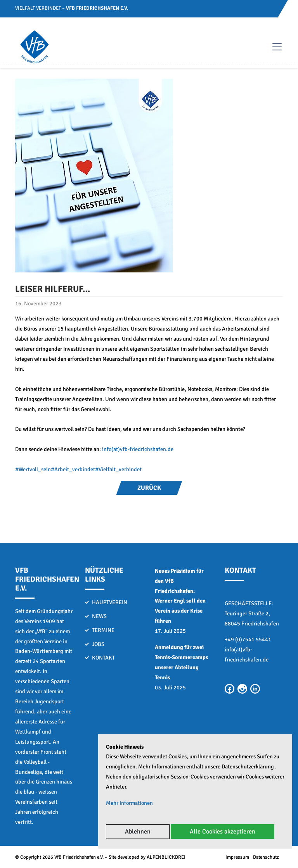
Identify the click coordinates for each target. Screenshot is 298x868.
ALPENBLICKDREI (166, 857)
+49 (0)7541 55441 (248, 639)
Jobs (98, 644)
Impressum (237, 857)
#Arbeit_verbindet (73, 469)
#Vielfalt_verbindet (118, 469)
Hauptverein (110, 602)
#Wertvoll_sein (33, 469)
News (99, 616)
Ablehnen (138, 832)
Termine (103, 630)
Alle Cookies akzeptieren (223, 832)
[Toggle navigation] (273, 47)
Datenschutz (266, 857)
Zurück (149, 488)
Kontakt (103, 658)
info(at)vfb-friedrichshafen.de (138, 449)
